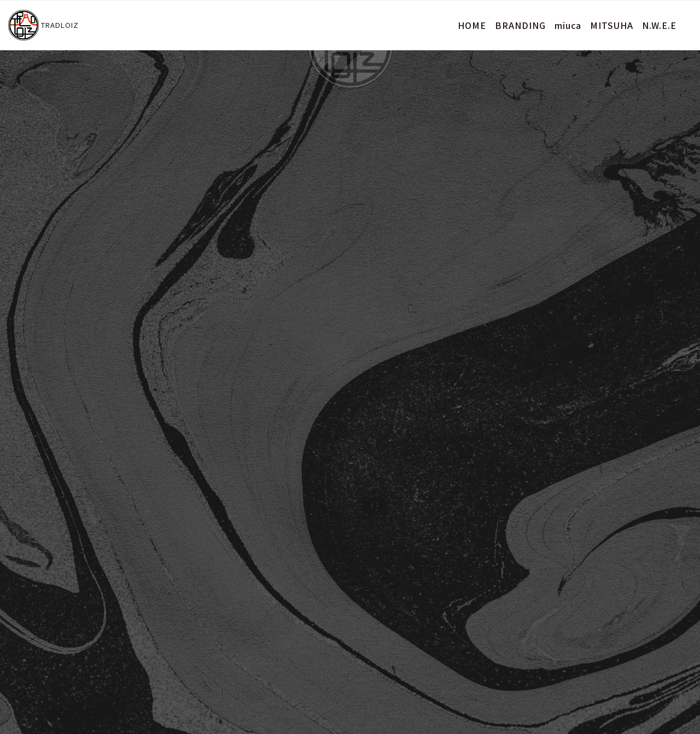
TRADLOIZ (43, 25)
